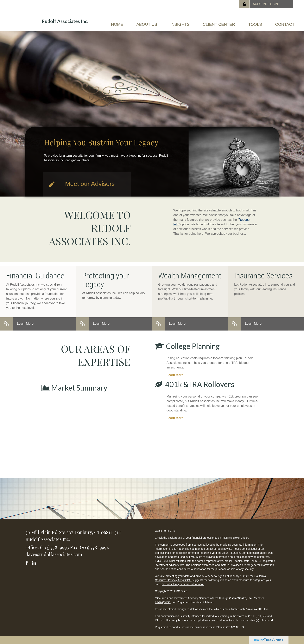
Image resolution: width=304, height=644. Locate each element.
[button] (147, 26)
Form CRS (169, 531)
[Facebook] (28, 562)
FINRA (159, 602)
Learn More (25, 324)
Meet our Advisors (90, 184)
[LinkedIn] (35, 562)
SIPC (167, 602)
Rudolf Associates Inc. (65, 21)
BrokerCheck (240, 538)
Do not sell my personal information (183, 584)
